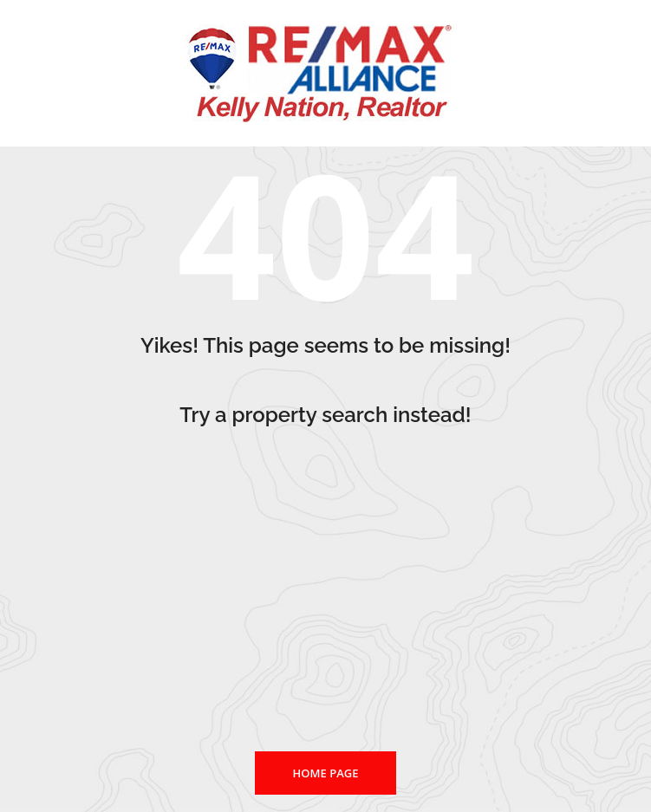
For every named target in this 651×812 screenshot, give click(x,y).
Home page (326, 773)
